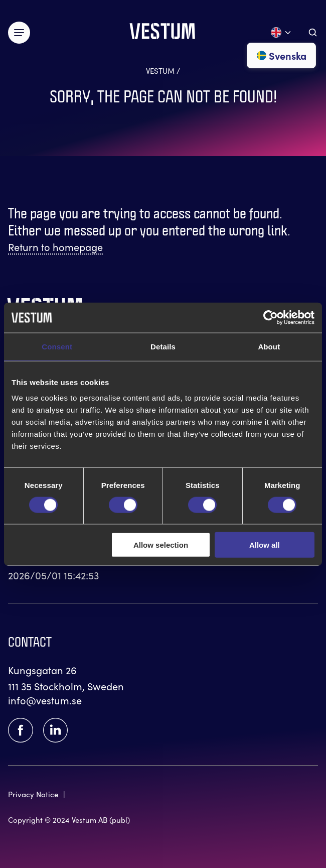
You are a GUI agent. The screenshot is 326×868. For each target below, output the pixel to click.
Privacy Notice (33, 794)
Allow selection (161, 545)
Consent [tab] (57, 346)
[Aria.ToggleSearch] (313, 32)
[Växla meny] (19, 33)
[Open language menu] (281, 32)
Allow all (265, 545)
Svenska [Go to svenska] (281, 55)
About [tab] (269, 346)
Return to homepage (55, 246)
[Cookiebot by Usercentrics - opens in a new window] (271, 317)
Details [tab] (163, 346)
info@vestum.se (45, 700)
